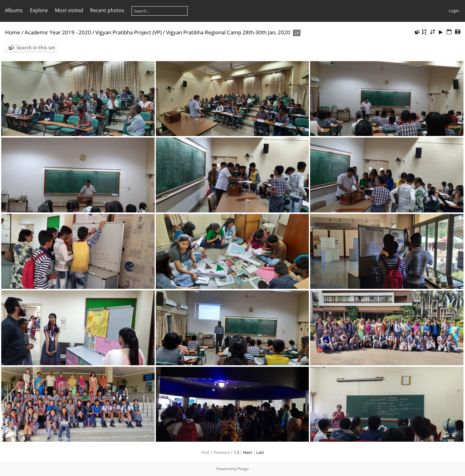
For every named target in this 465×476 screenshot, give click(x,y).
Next (248, 452)
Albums (14, 10)
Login (454, 11)
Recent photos (107, 10)
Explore (39, 10)
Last (260, 452)
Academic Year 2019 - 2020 (58, 32)
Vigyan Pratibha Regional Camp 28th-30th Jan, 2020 (228, 32)
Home (13, 32)
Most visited (69, 10)
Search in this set (36, 47)
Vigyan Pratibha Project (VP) (129, 32)
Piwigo (243, 469)
